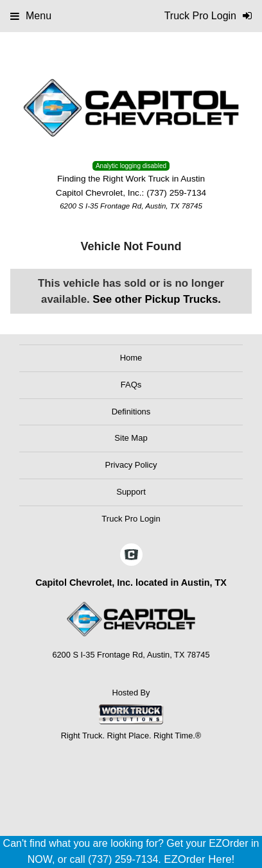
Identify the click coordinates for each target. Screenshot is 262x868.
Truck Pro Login (131, 519)
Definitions (131, 412)
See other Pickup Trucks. (157, 299)
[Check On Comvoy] (131, 556)
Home (131, 358)
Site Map (131, 438)
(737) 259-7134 (176, 193)
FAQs (131, 385)
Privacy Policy (131, 465)
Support (131, 492)
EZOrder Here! (199, 859)
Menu (31, 16)
